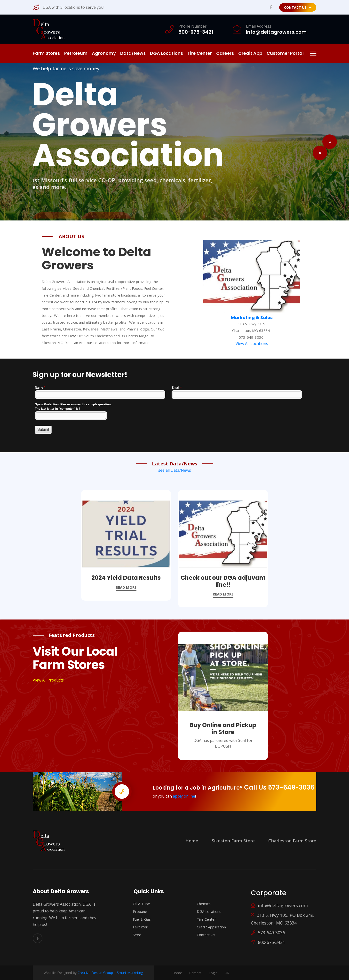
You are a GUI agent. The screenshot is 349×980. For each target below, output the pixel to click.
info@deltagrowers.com (279, 905)
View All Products (48, 680)
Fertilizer (138, 927)
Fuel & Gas (139, 919)
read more (126, 587)
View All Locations (252, 344)
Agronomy (104, 53)
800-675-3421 (268, 942)
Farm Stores (46, 53)
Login (213, 973)
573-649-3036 (268, 933)
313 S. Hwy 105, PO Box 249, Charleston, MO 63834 (283, 919)
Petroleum (76, 53)
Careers (225, 53)
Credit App (250, 53)
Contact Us (298, 7)
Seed (135, 935)
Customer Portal (285, 53)
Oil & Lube (139, 904)
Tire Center (200, 53)
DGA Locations (167, 53)
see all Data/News (175, 470)
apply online (184, 796)
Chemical (202, 904)
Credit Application (209, 927)
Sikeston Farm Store (233, 841)
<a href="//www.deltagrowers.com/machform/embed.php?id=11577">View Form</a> (174, 415)
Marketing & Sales (252, 318)
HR (227, 973)
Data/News (133, 53)
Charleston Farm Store (292, 841)
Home (192, 841)
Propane (138, 911)
